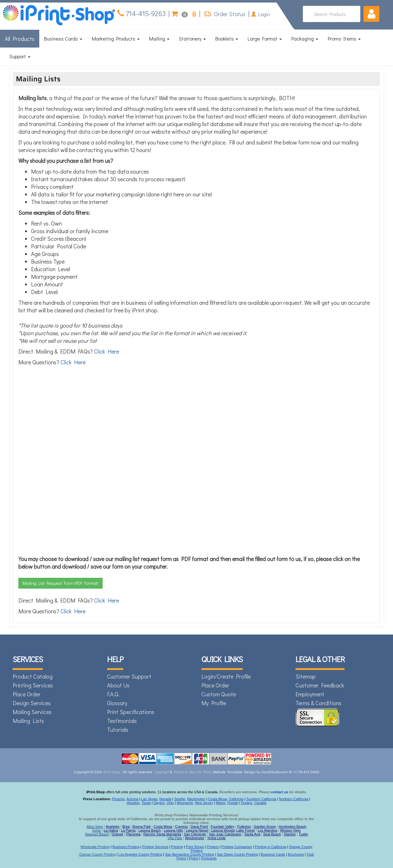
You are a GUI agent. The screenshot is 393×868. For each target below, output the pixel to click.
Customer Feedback (320, 685)
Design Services (32, 703)
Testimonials (122, 721)
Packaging (305, 38)
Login (260, 14)
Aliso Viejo (95, 827)
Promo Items (344, 38)
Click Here (107, 351)
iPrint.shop (111, 772)
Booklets (227, 38)
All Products (20, 39)
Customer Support (129, 676)
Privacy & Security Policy (193, 772)
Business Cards (63, 38)
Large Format (265, 38)
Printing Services (33, 685)
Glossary (117, 703)
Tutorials (118, 730)
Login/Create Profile (226, 676)
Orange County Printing (97, 854)
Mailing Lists (28, 721)
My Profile (214, 703)
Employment (310, 694)
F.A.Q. (113, 694)
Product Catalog (33, 676)
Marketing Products (116, 38)
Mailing (159, 38)
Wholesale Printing (95, 847)
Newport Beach (97, 834)
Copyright (162, 772)
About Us (118, 685)
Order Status (229, 14)
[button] (371, 14)
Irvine (97, 830)
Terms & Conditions (318, 703)
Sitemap (306, 676)
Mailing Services (32, 712)
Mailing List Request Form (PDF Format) (60, 583)
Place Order (27, 694)
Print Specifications (131, 712)
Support (20, 56)
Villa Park (175, 838)
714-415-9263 (145, 13)
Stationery (192, 38)
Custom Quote (219, 694)
